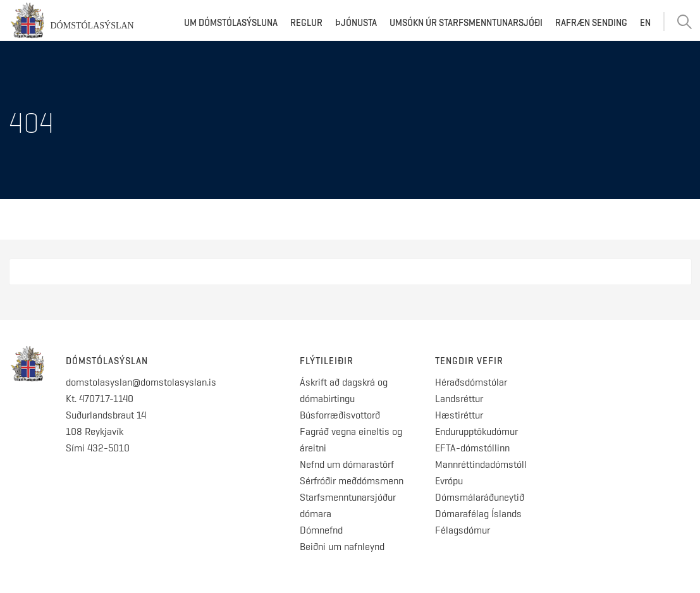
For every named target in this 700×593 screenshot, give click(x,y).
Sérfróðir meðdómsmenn (352, 481)
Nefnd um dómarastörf (347, 464)
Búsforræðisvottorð (340, 415)
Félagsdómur (463, 530)
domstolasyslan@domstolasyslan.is (141, 382)
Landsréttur (459, 399)
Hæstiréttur (459, 415)
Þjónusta (356, 23)
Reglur (306, 23)
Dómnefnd (321, 530)
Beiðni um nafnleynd (342, 547)
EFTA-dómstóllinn (472, 448)
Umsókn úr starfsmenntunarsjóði (466, 23)
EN (645, 23)
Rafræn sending (591, 23)
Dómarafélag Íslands (478, 514)
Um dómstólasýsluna (231, 23)
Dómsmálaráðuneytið (480, 497)
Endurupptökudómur (476, 431)
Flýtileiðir (327, 361)
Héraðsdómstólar (471, 382)
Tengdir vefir (469, 361)
